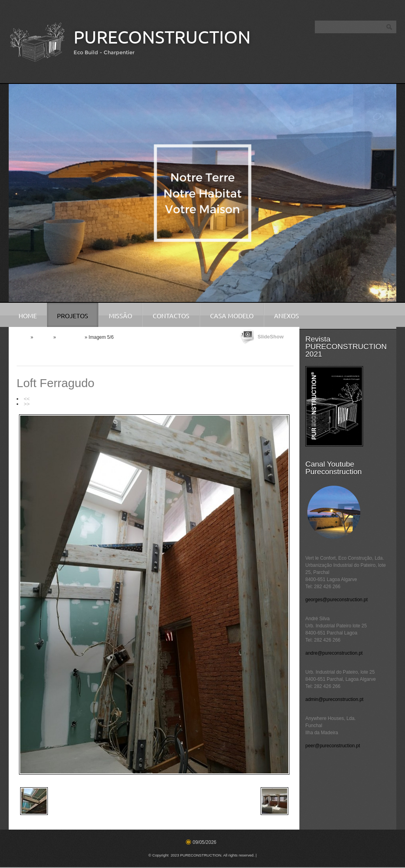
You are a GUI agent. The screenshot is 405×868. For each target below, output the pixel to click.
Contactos (171, 316)
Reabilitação (70, 337)
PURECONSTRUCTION (162, 37)
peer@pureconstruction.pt (333, 746)
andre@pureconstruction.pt (334, 653)
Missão (120, 316)
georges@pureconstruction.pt (337, 600)
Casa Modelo (232, 316)
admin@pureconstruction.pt (334, 699)
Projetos (73, 316)
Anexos (287, 316)
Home (28, 316)
